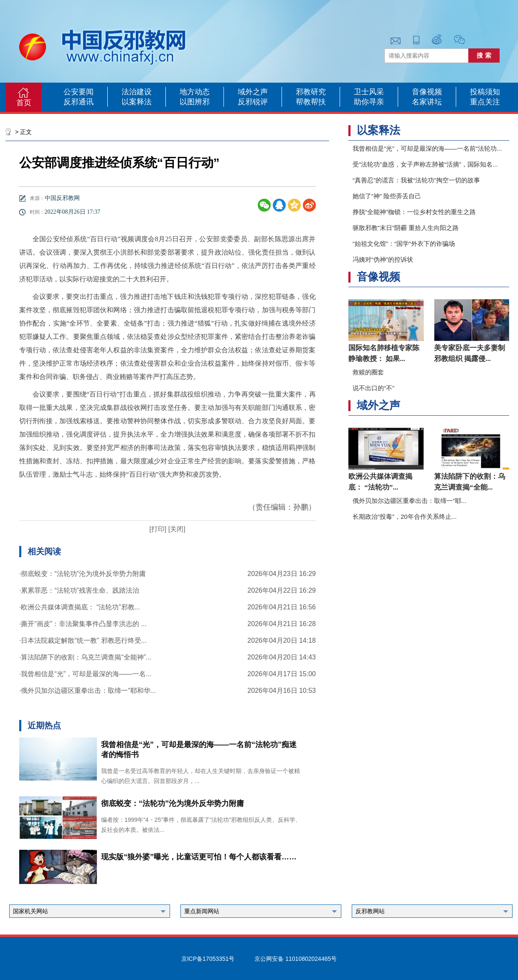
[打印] (158, 529)
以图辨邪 (195, 102)
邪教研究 (311, 92)
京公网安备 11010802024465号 (296, 959)
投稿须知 (485, 92)
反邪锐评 (253, 102)
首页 (24, 103)
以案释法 (137, 102)
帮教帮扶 (311, 102)
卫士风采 (369, 92)
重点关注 (485, 102)
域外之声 (253, 92)
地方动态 (195, 92)
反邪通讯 (79, 102)
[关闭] (176, 529)
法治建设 (137, 92)
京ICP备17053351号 (208, 959)
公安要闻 (79, 92)
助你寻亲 (369, 102)
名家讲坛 (427, 102)
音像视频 (427, 92)
